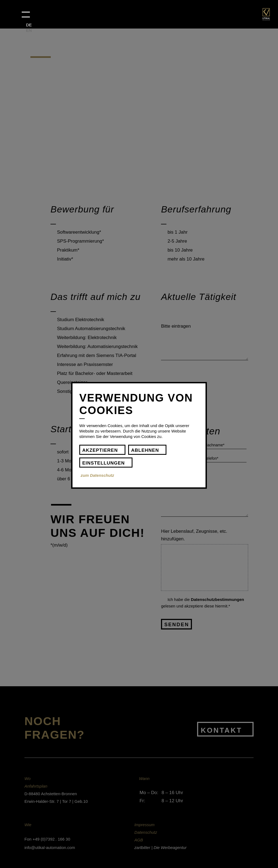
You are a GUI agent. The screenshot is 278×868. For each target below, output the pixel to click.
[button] (26, 14)
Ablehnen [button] (145, 450)
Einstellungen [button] (104, 463)
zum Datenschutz (97, 475)
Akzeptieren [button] (100, 450)
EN (29, 30)
